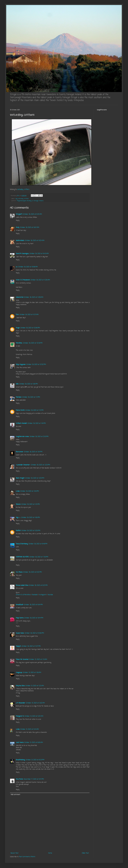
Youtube (50, 595)
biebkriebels (20, 241)
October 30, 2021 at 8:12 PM (32, 572)
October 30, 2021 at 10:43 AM (39, 254)
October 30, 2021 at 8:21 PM (38, 585)
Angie (18, 328)
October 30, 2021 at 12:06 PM (30, 328)
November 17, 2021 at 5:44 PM (34, 779)
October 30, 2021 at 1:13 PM (34, 410)
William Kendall (21, 423)
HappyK (18, 646)
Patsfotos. (19, 343)
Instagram (43, 595)
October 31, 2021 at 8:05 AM (34, 743)
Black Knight (20, 478)
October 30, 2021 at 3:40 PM (30, 491)
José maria (20, 743)
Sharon (18, 504)
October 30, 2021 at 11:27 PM (31, 646)
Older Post (85, 853)
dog (16, 199)
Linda (18, 491)
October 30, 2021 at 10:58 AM (28, 267)
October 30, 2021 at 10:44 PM (34, 618)
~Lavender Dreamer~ (23, 465)
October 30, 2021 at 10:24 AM (35, 241)
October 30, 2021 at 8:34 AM (32, 214)
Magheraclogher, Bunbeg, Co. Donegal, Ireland (30, 201)
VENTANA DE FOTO (22, 557)
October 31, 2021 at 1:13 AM (38, 659)
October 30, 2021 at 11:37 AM (29, 315)
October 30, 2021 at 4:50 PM (31, 518)
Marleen (19, 397)
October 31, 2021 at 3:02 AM (35, 703)
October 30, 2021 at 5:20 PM (31, 531)
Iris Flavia (19, 572)
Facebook (35, 595)
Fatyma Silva (20, 686)
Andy (18, 227)
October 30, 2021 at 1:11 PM (31, 397)
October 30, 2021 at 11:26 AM (40, 280)
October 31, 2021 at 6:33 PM (35, 760)
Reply (18, 220)
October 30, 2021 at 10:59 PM (34, 633)
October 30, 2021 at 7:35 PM (39, 557)
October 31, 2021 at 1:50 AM (32, 673)
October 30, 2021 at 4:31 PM (31, 504)
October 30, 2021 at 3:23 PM (41, 465)
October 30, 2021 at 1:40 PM (37, 423)
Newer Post (14, 853)
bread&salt (20, 605)
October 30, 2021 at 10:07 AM (30, 227)
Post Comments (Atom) (27, 857)
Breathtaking (20, 760)
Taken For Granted (22, 659)
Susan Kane (20, 633)
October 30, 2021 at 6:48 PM (38, 544)
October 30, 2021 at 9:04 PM (33, 605)
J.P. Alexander (21, 703)
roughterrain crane (22, 437)
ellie (17, 384)
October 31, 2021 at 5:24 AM (34, 716)
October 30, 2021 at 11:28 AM (34, 297)
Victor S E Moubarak (23, 280)
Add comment (15, 795)
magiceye (19, 673)
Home (50, 853)
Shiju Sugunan (21, 365)
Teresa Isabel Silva (22, 585)
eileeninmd (20, 297)
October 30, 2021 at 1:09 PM (29, 384)
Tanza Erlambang (22, 544)
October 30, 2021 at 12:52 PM (36, 365)
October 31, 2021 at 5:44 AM (30, 729)
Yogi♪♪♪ (18, 518)
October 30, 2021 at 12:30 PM (33, 343)
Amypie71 (19, 214)
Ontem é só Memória (23, 595)
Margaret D (20, 716)
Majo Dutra (20, 618)
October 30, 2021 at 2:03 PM (39, 437)
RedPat (18, 531)
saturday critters (23, 189)
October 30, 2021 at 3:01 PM (33, 452)
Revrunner (20, 452)
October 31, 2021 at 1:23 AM (35, 686)
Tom (17, 315)
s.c (17, 267)
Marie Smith (20, 410)
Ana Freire (20, 779)
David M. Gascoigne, (22, 254)
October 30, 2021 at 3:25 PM (35, 478)
